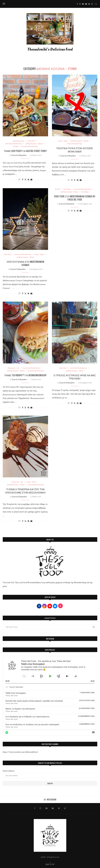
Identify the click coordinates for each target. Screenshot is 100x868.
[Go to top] (50, 864)
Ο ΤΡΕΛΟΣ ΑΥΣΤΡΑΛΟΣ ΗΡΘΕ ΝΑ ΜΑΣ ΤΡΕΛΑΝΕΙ (75, 377)
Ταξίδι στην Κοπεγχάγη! (16, 693)
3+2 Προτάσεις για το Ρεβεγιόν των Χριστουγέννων (27, 717)
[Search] (96, 4)
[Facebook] (77, 4)
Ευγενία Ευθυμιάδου (19, 155)
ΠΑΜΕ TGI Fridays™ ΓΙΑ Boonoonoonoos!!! (25, 375)
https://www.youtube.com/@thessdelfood (20, 752)
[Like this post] (19, 180)
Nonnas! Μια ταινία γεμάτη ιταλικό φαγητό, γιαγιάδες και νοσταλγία (34, 701)
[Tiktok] (92, 4)
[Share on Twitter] (25, 180)
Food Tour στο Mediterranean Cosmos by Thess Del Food (75, 198)
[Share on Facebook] (23, 180)
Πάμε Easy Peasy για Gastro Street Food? (25, 151)
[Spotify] (89, 4)
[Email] (86, 4)
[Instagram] (80, 4)
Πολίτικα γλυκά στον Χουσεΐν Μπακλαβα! (75, 150)
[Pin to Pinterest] (28, 180)
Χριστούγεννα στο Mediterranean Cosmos (25, 263)
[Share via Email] (31, 180)
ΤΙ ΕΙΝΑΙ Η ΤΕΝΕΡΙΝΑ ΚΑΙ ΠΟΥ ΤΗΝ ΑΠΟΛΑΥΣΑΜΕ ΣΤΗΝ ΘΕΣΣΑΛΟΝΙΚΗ (25, 491)
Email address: (50, 774)
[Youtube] (83, 4)
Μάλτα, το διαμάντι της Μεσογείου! (20, 709)
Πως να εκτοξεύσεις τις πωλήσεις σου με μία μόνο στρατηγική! (32, 724)
